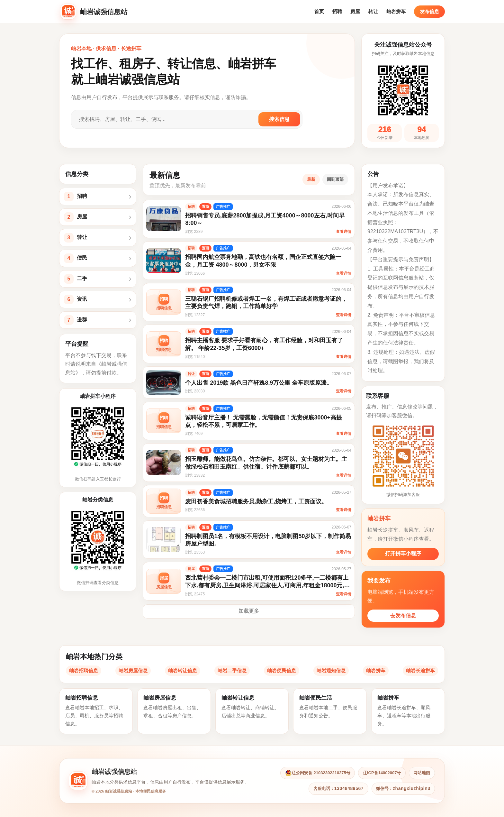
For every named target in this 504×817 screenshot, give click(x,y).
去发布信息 (403, 615)
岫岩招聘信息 (84, 670)
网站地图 (421, 773)
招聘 (337, 11)
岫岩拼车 (396, 11)
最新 (311, 179)
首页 (319, 11)
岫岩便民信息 (282, 670)
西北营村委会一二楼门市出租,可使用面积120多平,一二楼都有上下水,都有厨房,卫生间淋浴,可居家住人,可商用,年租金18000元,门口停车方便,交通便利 (269, 585)
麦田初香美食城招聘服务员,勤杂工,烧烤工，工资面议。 (258, 501)
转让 (373, 11)
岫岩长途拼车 (420, 670)
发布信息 (429, 11)
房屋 (355, 11)
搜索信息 (279, 119)
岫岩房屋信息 (133, 670)
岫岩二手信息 (232, 670)
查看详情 (344, 232)
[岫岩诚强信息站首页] (94, 12)
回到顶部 (335, 179)
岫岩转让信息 (183, 670)
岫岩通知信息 (331, 670)
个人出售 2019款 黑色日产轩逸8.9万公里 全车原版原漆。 (261, 383)
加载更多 (249, 611)
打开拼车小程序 (403, 553)
